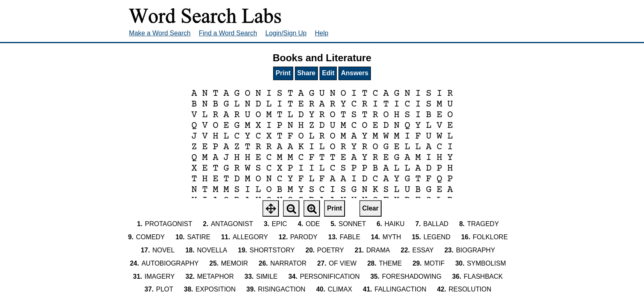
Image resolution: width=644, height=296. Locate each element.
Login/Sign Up (286, 33)
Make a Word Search (160, 33)
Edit (328, 73)
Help (322, 33)
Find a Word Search (228, 33)
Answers (355, 73)
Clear (370, 208)
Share (306, 73)
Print (283, 73)
